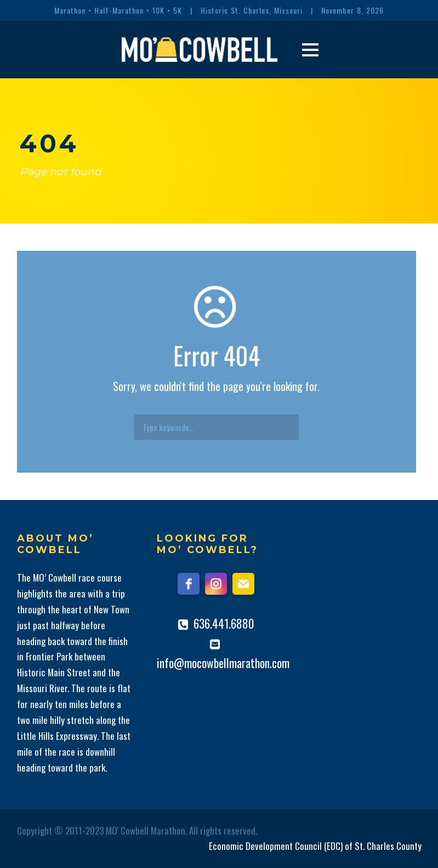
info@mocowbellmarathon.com (223, 663)
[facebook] (189, 584)
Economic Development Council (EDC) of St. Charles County (315, 846)
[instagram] (216, 584)
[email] (243, 584)
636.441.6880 (224, 623)
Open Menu (310, 50)
